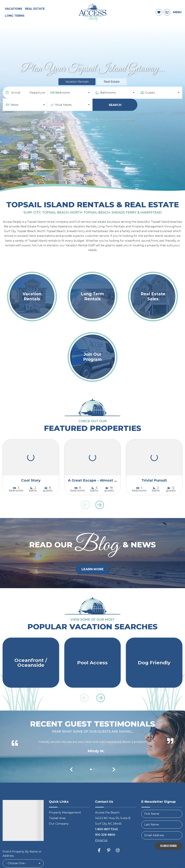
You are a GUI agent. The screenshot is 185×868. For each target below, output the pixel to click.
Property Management (65, 818)
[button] (100, 510)
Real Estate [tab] (112, 87)
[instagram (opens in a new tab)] (118, 856)
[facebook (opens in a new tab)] (100, 856)
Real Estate (35, 12)
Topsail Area (57, 823)
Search (115, 110)
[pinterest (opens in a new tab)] (109, 856)
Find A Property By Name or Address (22, 859)
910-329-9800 (105, 840)
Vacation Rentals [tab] (77, 87)
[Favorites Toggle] (159, 15)
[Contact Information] (167, 15)
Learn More (93, 575)
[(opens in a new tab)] (31, 463)
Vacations (14, 12)
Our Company (59, 829)
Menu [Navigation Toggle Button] (177, 15)
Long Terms (15, 18)
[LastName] (162, 830)
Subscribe (168, 851)
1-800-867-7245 (106, 835)
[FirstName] (162, 819)
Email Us (101, 846)
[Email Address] (162, 841)
